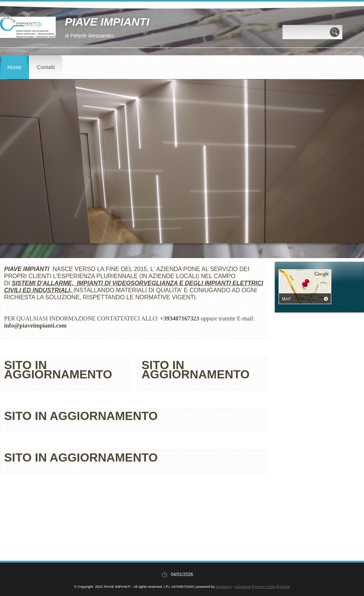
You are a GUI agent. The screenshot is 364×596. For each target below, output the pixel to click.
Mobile (285, 587)
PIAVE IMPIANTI (107, 22)
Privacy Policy (266, 587)
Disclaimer (243, 587)
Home (14, 67)
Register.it (224, 587)
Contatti (46, 67)
